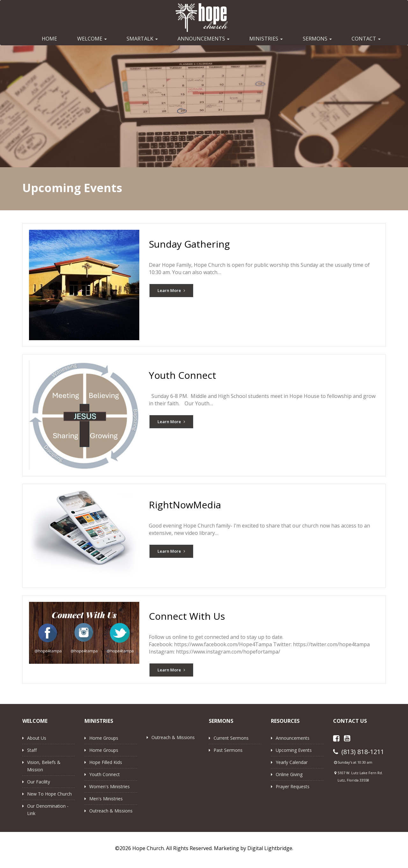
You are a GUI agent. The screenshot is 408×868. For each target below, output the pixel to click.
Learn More (171, 290)
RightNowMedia (185, 505)
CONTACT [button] (366, 39)
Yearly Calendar (292, 762)
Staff (32, 750)
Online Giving (289, 774)
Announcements (293, 738)
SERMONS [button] (317, 39)
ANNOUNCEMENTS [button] (204, 39)
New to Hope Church (49, 794)
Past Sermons (228, 750)
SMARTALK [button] (142, 39)
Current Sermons (231, 738)
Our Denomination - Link (48, 810)
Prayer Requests (293, 786)
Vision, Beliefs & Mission (44, 766)
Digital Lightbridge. (270, 848)
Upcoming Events (294, 750)
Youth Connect (182, 375)
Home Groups (104, 738)
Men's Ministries (106, 799)
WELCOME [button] (92, 39)
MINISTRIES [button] (266, 39)
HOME (49, 39)
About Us (37, 738)
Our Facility (39, 782)
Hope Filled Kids (106, 762)
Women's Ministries (109, 786)
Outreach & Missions (111, 811)
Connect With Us (187, 616)
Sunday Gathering (189, 244)
